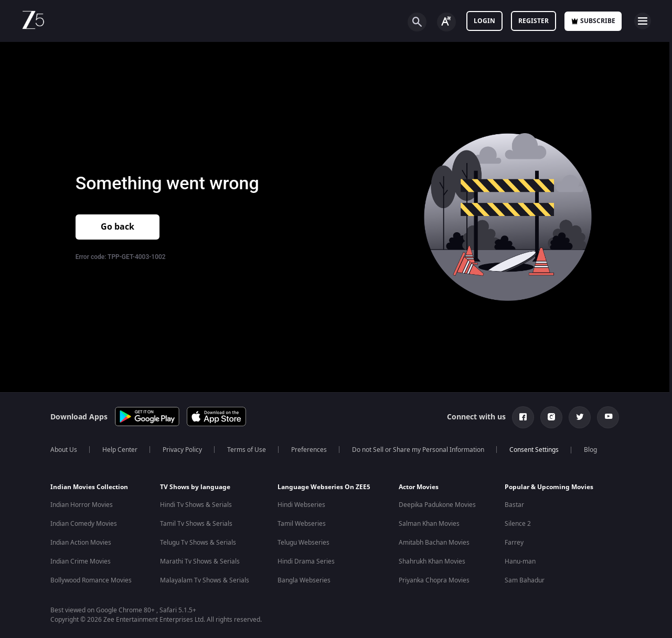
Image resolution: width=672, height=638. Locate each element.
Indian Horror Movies (82, 505)
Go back (118, 227)
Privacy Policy (182, 450)
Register (534, 21)
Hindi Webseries (301, 505)
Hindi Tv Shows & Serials (196, 505)
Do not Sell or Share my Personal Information (418, 450)
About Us (64, 450)
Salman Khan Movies (429, 524)
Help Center (120, 450)
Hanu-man (520, 561)
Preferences (309, 450)
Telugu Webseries (303, 543)
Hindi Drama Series (306, 561)
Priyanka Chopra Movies (434, 580)
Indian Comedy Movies (84, 524)
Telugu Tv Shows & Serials (198, 543)
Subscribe (593, 21)
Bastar (514, 505)
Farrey (514, 543)
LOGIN (484, 21)
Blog (590, 450)
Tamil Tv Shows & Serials (196, 524)
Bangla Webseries (304, 580)
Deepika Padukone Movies (437, 505)
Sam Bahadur (525, 580)
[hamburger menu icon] (643, 21)
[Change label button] (446, 22)
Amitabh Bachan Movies (434, 543)
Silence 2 (518, 524)
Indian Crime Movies (81, 561)
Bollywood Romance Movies (91, 580)
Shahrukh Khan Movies (432, 561)
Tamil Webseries (302, 524)
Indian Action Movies (81, 543)
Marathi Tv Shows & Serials (200, 561)
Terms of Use (247, 450)
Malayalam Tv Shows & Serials (205, 580)
